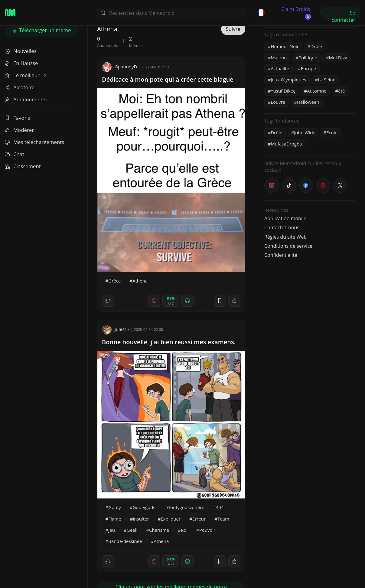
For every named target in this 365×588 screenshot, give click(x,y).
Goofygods (144, 507)
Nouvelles (21, 51)
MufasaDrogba (286, 144)
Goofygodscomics (186, 507)
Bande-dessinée (125, 541)
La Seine (327, 80)
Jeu (112, 530)
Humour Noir (285, 46)
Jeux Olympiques (288, 80)
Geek (132, 530)
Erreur (199, 519)
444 (220, 507)
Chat (15, 154)
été (341, 91)
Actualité (280, 68)
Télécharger (42, 30)
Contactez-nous (282, 227)
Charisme (159, 530)
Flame (115, 519)
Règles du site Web (285, 237)
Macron (279, 57)
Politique (308, 57)
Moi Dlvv (338, 57)
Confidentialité (281, 255)
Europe (308, 68)
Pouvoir (207, 530)
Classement (23, 166)
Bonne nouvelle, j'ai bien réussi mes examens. (169, 342)
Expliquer (171, 519)
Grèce (114, 281)
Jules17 (116, 329)
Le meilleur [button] (26, 75)
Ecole (332, 132)
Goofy (115, 507)
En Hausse (21, 63)
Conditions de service (288, 246)
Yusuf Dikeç (283, 91)
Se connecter (344, 14)
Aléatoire (20, 87)
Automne (317, 91)
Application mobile (285, 218)
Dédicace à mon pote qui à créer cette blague (168, 79)
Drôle (316, 46)
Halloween (308, 102)
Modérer (19, 130)
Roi (184, 530)
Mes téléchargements (34, 142)
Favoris (18, 118)
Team (223, 519)
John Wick (304, 132)
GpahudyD (119, 67)
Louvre (278, 102)
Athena (140, 281)
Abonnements (26, 99)
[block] (234, 301)
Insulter (141, 519)
